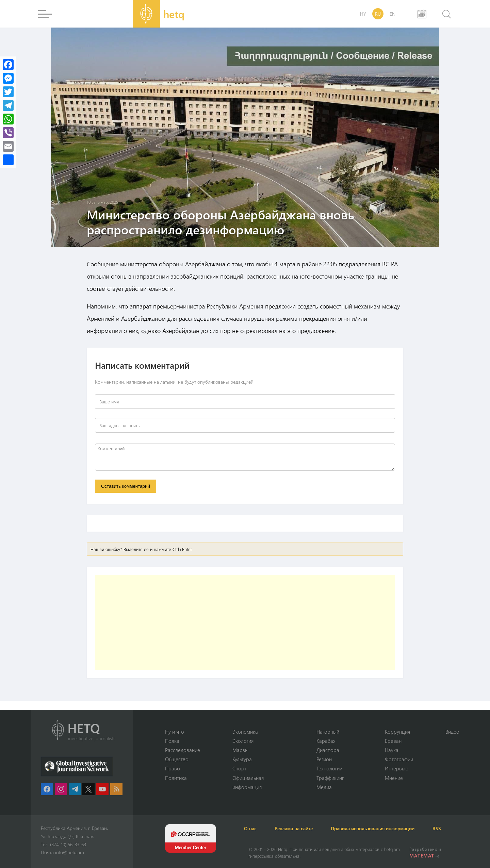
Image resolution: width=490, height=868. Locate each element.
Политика (176, 778)
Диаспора (328, 750)
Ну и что (175, 731)
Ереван (393, 740)
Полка (172, 740)
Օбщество (177, 759)
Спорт (239, 768)
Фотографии (399, 759)
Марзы (240, 750)
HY (363, 14)
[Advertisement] (245, 624)
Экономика (245, 731)
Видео (452, 731)
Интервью (397, 768)
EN (393, 14)
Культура (242, 759)
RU (378, 14)
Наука (392, 750)
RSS (452, 828)
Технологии (329, 768)
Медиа (324, 787)
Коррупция (397, 731)
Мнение (394, 778)
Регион (324, 759)
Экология (243, 740)
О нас (255, 828)
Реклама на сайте (302, 828)
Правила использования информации (385, 828)
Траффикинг (330, 778)
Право (173, 768)
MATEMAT (422, 856)
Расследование (183, 750)
